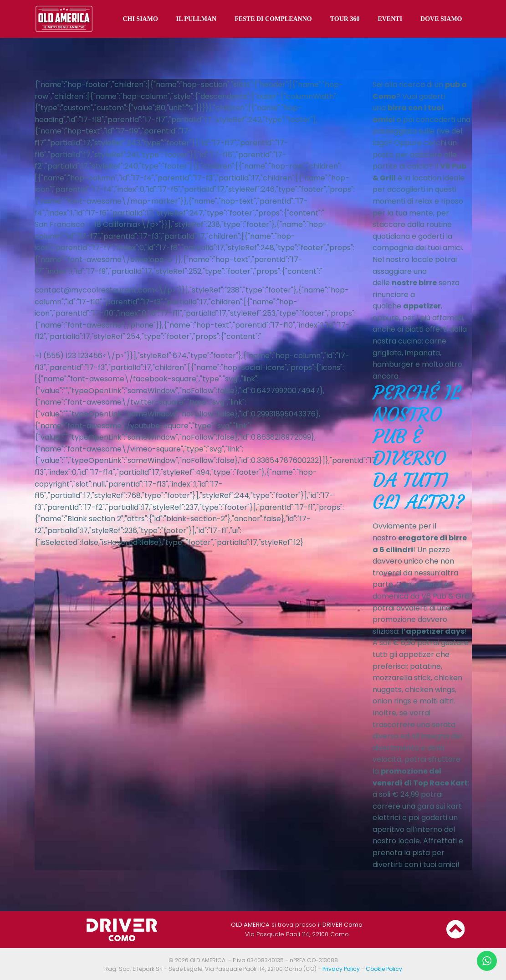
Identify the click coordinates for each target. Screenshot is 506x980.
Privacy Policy (341, 968)
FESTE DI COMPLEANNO (274, 18)
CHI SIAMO (141, 18)
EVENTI (390, 18)
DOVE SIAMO (442, 18)
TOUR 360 (345, 18)
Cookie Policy (384, 968)
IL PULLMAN (197, 18)
